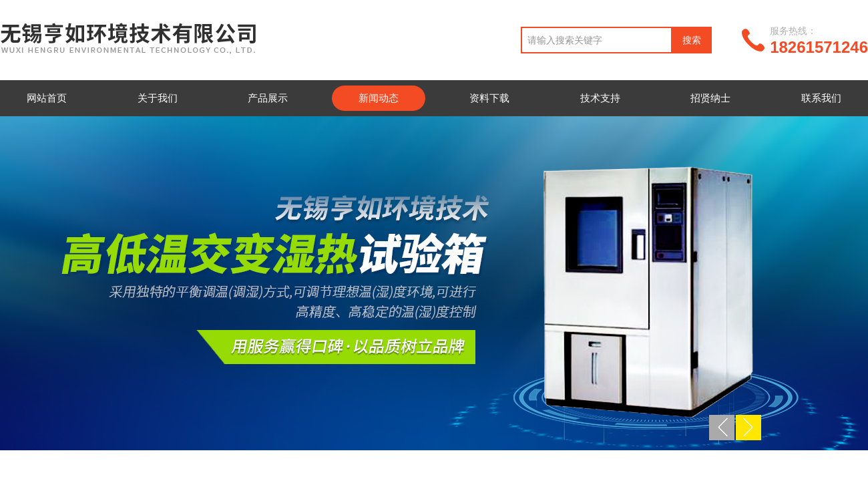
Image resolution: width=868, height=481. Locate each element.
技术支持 (600, 98)
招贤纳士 (710, 98)
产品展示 (268, 98)
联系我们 (821, 98)
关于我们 (158, 98)
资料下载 (489, 98)
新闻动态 (379, 98)
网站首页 (47, 98)
